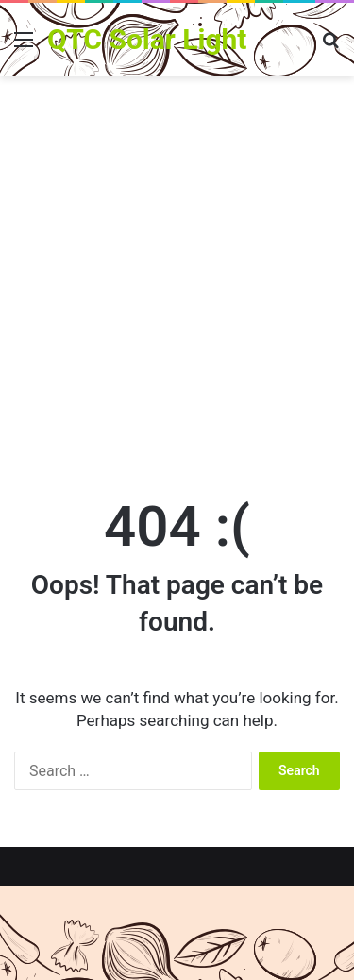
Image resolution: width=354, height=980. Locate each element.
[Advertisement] (177, 282)
